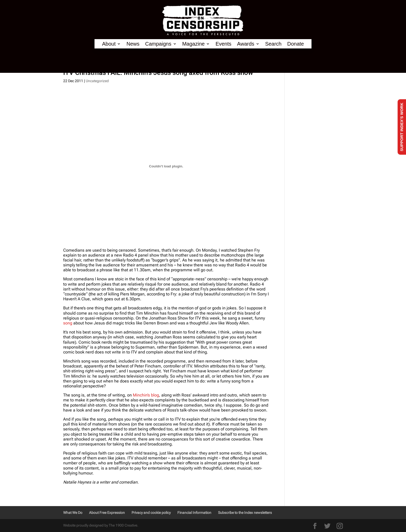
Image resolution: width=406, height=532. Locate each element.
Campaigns (158, 44)
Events (223, 44)
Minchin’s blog (146, 395)
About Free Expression (107, 513)
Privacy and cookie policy (151, 513)
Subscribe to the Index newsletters (245, 513)
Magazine (194, 44)
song (68, 323)
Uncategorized (97, 81)
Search (273, 44)
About (109, 44)
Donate (296, 44)
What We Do (73, 513)
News (133, 44)
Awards (246, 44)
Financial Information (194, 513)
